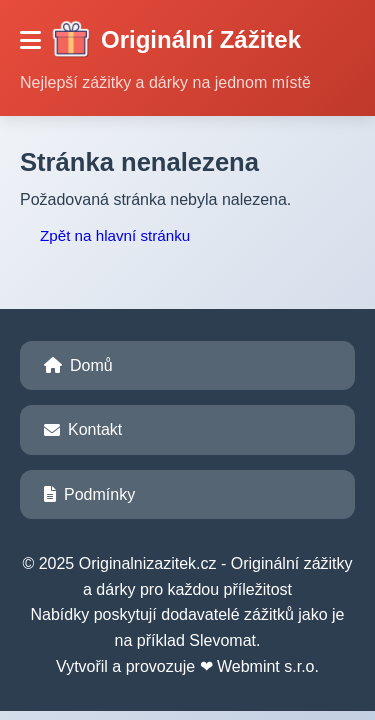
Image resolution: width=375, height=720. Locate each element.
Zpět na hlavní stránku (115, 235)
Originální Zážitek (176, 40)
